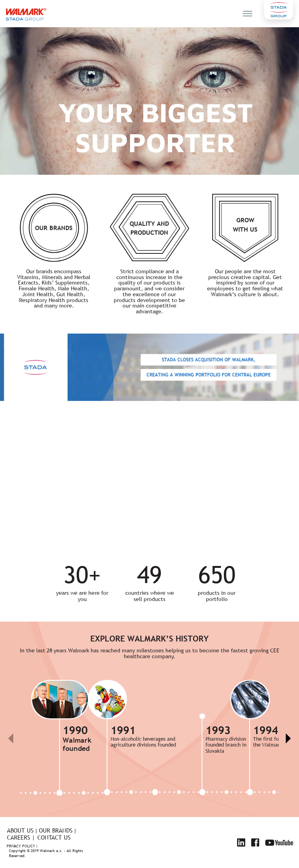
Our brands (56, 830)
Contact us (54, 837)
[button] (288, 738)
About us (20, 830)
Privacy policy (21, 846)
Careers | (21, 837)
